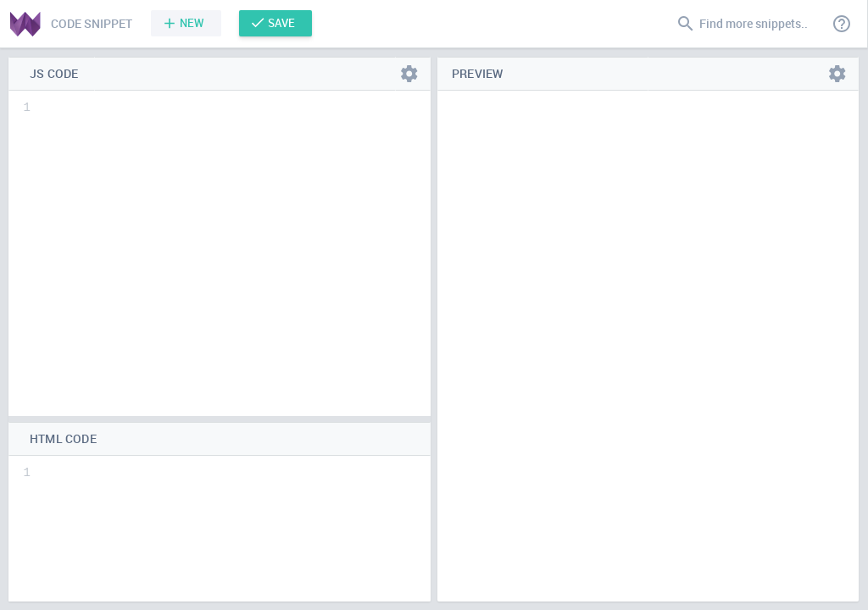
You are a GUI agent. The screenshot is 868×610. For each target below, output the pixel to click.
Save (281, 23)
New (192, 23)
